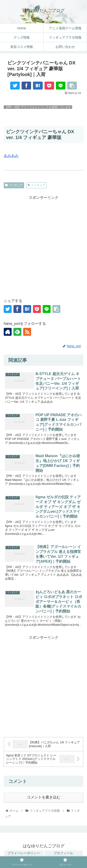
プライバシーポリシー (24, 853)
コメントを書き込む (44, 797)
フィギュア (14, 185)
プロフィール (63, 853)
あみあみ (11, 156)
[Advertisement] (43, 245)
